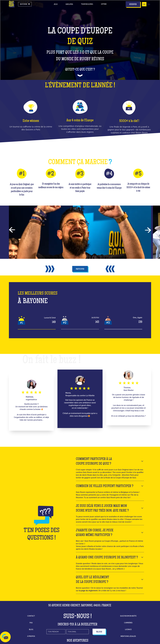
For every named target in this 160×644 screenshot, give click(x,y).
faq (31, 623)
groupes (69, 4)
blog (31, 629)
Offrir (104, 4)
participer (80, 269)
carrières (128, 623)
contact (31, 616)
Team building (87, 4)
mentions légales (128, 636)
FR (144, 4)
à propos (31, 636)
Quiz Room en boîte (128, 616)
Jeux (56, 4)
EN (149, 4)
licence (128, 629)
